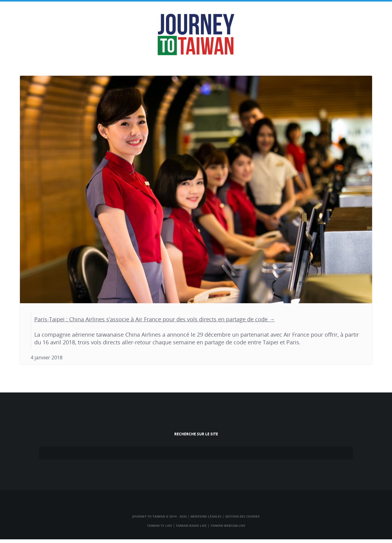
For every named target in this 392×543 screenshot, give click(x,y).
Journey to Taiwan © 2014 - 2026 (160, 516)
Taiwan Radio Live (191, 526)
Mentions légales (206, 516)
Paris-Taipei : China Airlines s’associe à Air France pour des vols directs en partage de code (151, 319)
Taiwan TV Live (160, 526)
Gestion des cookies (242, 516)
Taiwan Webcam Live (228, 526)
